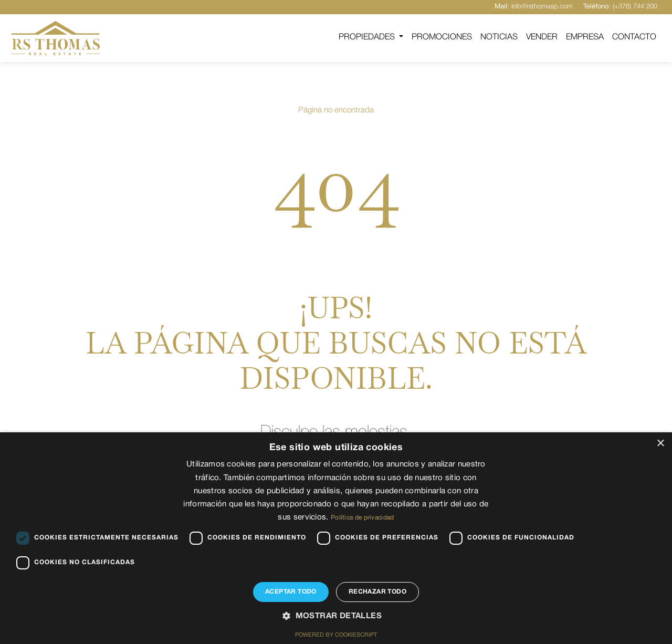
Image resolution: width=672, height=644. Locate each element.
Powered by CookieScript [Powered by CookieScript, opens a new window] (336, 635)
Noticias (499, 37)
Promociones (442, 37)
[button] (336, 617)
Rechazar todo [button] (377, 592)
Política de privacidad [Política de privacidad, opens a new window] (363, 518)
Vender (542, 37)
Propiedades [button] (368, 37)
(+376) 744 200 (620, 7)
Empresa (585, 37)
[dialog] (336, 538)
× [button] (660, 444)
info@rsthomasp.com (534, 7)
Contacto (634, 37)
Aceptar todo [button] (291, 592)
